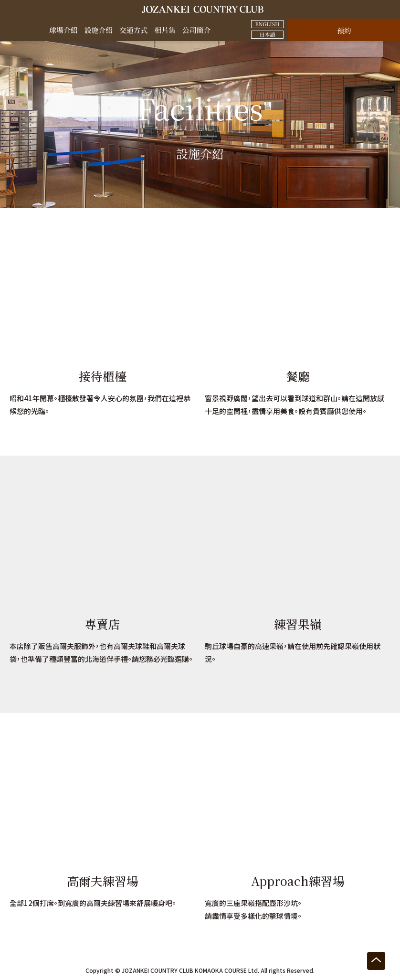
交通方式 (134, 30)
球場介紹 (63, 30)
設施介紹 (98, 30)
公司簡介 (197, 30)
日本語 (268, 34)
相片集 (165, 30)
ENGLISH (267, 24)
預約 (344, 30)
